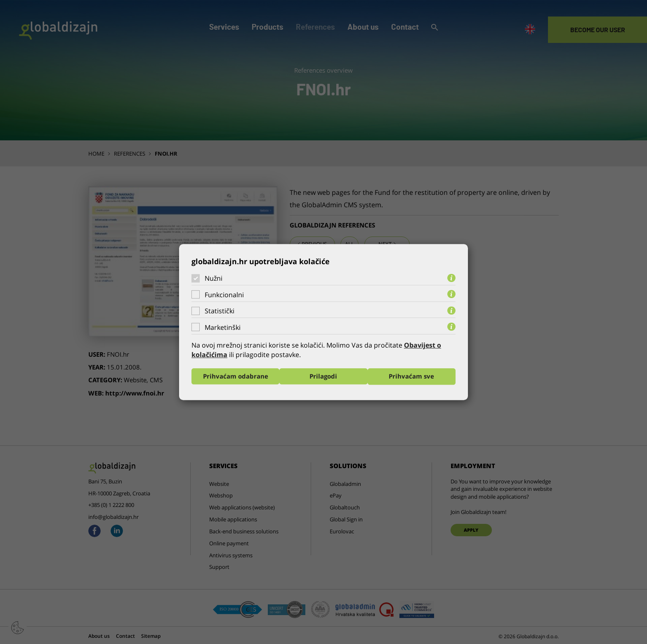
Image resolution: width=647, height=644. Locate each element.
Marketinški (223, 327)
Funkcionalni (224, 295)
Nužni (214, 278)
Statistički (220, 311)
